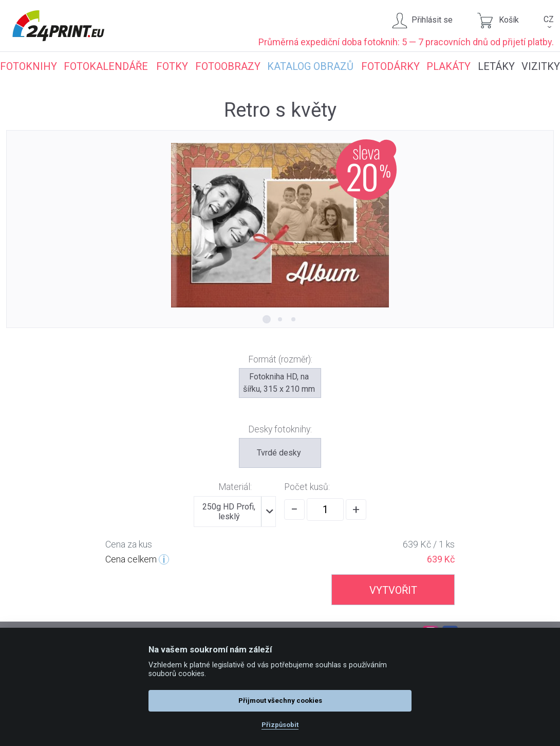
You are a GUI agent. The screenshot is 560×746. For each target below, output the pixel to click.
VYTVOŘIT (393, 590)
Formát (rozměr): (280, 359)
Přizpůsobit (280, 725)
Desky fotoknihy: (280, 429)
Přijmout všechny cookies (280, 700)
